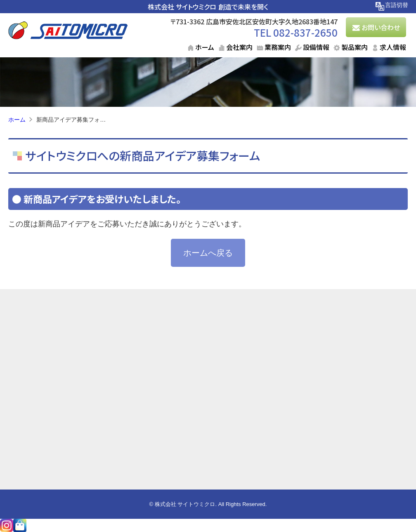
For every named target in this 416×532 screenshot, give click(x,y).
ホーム (205, 47)
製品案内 (355, 47)
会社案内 (239, 47)
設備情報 (316, 47)
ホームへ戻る (208, 253)
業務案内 (278, 47)
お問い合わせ (381, 27)
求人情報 (393, 47)
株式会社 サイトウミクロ (182, 7)
